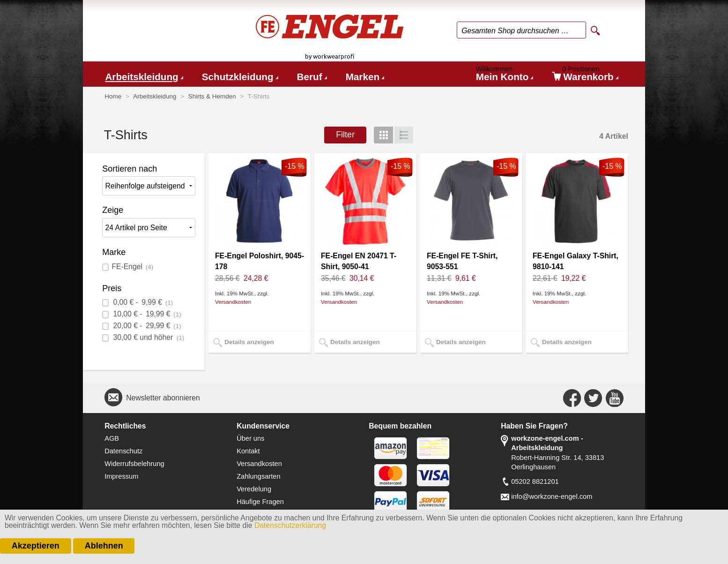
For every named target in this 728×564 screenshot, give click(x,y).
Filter (345, 135)
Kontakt (248, 451)
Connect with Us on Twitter (593, 398)
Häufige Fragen (260, 502)
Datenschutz (123, 451)
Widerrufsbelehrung (134, 464)
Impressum (121, 476)
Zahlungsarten (258, 476)
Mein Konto (504, 75)
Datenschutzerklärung (290, 525)
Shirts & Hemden (212, 96)
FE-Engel (132, 267)
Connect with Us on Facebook (572, 398)
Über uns (250, 438)
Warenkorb (585, 75)
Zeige (113, 210)
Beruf (310, 77)
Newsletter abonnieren (163, 398)
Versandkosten (233, 302)
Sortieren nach (130, 169)
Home (113, 96)
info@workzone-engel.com (552, 496)
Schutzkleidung (238, 77)
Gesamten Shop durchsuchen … (515, 31)
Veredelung (254, 489)
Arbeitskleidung (141, 77)
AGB (112, 438)
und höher (148, 337)
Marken (363, 77)
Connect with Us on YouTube (615, 398)
